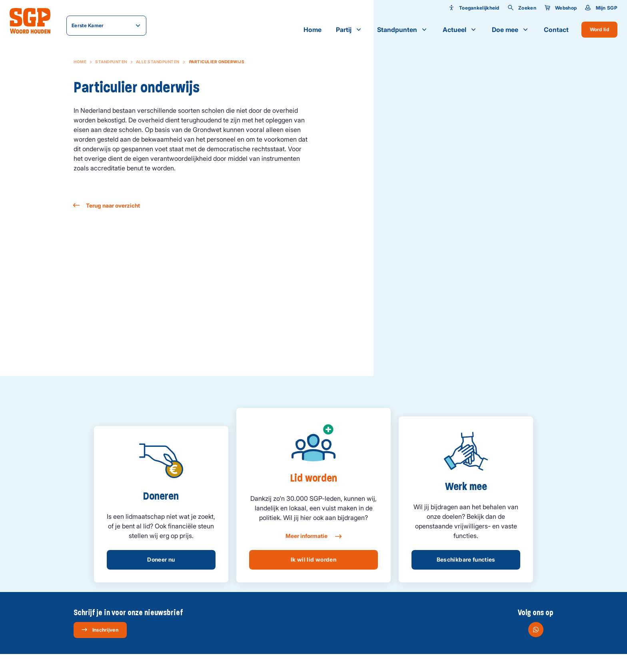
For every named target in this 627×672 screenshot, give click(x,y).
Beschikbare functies (466, 559)
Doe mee (511, 30)
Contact (556, 30)
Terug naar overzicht (107, 205)
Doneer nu (161, 559)
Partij (349, 30)
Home (313, 30)
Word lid (599, 29)
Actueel (460, 30)
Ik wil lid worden (313, 559)
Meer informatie (313, 536)
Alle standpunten (158, 62)
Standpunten (403, 30)
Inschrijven (100, 630)
